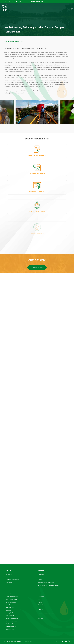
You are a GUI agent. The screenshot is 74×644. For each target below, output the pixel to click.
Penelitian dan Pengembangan (46, 582)
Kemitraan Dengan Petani (12, 580)
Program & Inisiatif (10, 607)
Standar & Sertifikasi (11, 602)
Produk (40, 580)
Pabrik (40, 577)
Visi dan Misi (9, 574)
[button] (72, 9)
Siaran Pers (41, 597)
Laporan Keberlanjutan (12, 599)
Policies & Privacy (29, 641)
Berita (40, 599)
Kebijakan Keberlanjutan (37, 160)
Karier (40, 616)
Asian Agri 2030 (10, 613)
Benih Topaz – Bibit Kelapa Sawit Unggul (48, 585)
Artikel (40, 602)
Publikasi (40, 605)
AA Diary (40, 618)
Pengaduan (9, 610)
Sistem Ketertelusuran (11, 605)
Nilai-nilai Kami (10, 577)
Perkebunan (41, 574)
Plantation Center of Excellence (46, 613)
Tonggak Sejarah (10, 582)
